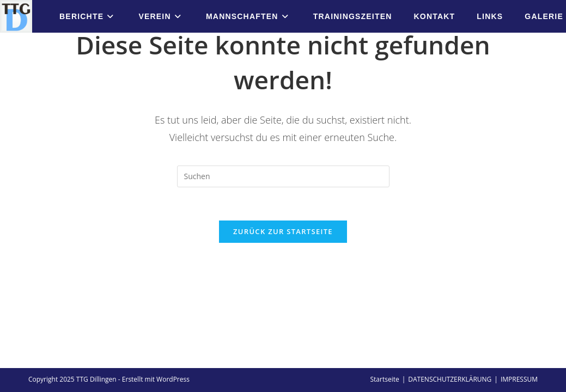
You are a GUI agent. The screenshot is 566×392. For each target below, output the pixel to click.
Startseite (384, 282)
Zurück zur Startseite (283, 231)
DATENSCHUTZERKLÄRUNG (450, 282)
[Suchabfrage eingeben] (283, 176)
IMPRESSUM (519, 282)
